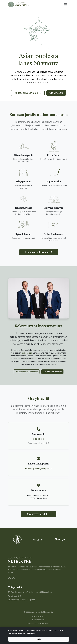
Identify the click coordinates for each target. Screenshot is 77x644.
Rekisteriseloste (38, 620)
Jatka (39, 639)
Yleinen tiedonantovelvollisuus (39, 623)
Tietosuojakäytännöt (38, 616)
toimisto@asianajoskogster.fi (39, 469)
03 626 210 (38, 439)
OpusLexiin (27, 353)
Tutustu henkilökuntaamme (27, 372)
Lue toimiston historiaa (52, 372)
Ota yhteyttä (56, 93)
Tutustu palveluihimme (28, 93)
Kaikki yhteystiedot (39, 514)
